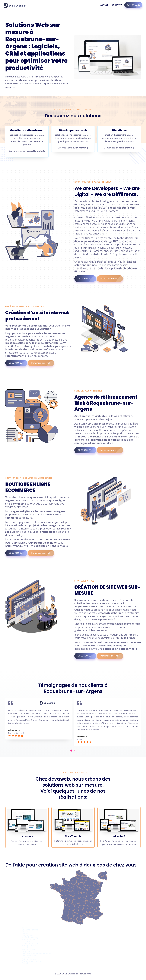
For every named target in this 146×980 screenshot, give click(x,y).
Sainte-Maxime (29, 955)
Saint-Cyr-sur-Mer (30, 959)
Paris (89, 974)
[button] (72, 750)
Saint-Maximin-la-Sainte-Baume (37, 953)
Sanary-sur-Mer (29, 945)
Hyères (25, 932)
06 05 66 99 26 (134, 5)
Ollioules (26, 957)
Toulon (25, 928)
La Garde (26, 941)
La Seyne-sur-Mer (30, 930)
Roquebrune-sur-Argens (33, 961)
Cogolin (25, 963)
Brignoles (26, 951)
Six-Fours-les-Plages (31, 938)
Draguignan (27, 936)
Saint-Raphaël (28, 940)
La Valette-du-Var (30, 943)
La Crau (26, 947)
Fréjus (25, 934)
